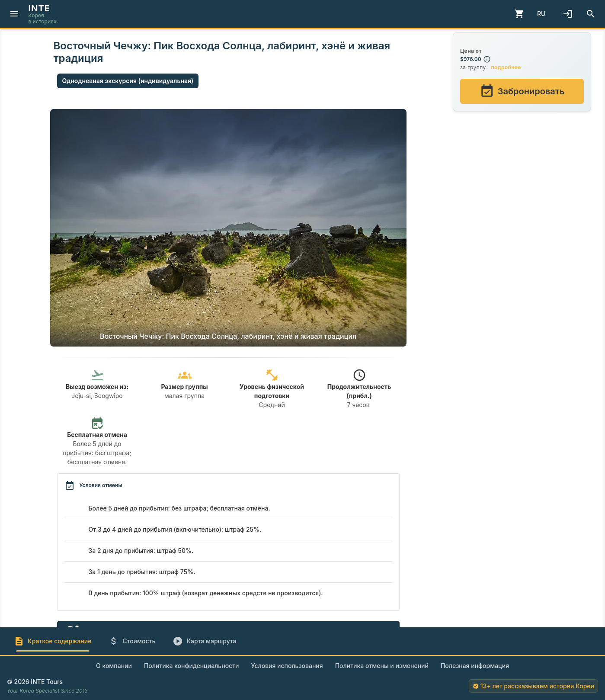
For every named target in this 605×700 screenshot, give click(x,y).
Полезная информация (475, 666)
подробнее (506, 67)
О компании (114, 666)
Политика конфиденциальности (192, 666)
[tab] (53, 641)
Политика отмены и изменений (382, 666)
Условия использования (287, 666)
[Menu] (14, 14)
